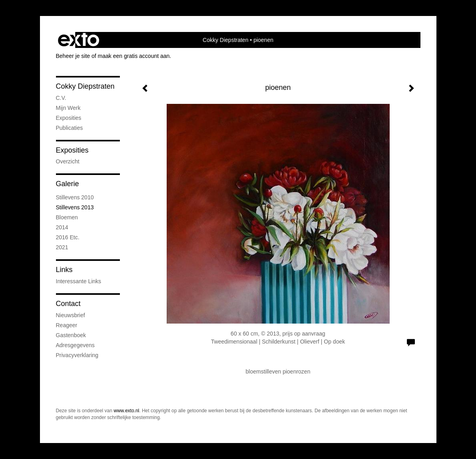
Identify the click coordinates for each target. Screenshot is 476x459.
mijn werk (68, 108)
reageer (67, 325)
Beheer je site (73, 56)
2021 (62, 247)
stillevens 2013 (75, 207)
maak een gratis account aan (134, 56)
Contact (68, 304)
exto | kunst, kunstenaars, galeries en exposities (79, 40)
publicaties (70, 128)
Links (64, 270)
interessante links (79, 281)
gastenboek (71, 335)
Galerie (68, 184)
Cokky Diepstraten (225, 40)
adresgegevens (75, 345)
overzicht (68, 161)
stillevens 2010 (75, 197)
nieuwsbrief (71, 315)
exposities (69, 118)
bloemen (67, 217)
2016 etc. (68, 237)
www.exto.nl (126, 411)
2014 (62, 227)
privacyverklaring (77, 355)
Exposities (72, 150)
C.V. (61, 98)
